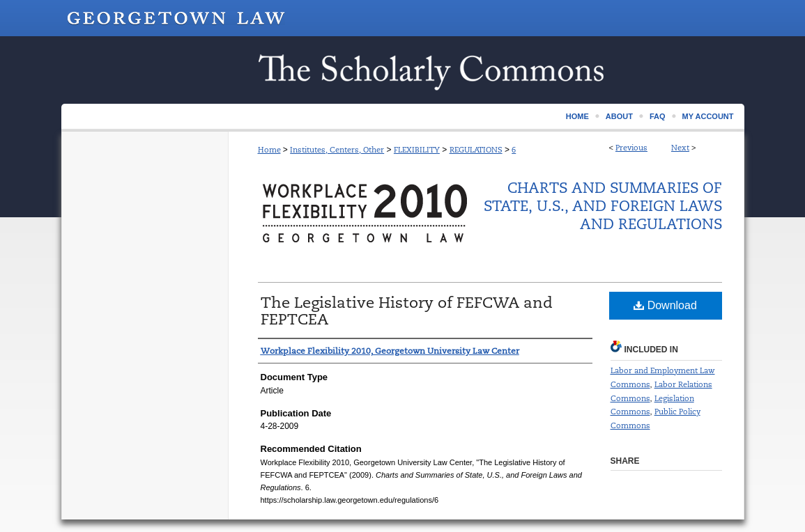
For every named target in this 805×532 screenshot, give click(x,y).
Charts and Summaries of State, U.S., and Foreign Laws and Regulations (603, 206)
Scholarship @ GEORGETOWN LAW (403, 70)
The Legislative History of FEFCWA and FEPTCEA (407, 311)
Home (269, 150)
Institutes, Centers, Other (337, 150)
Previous (631, 148)
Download (665, 305)
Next (680, 148)
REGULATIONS (476, 150)
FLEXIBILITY (417, 150)
